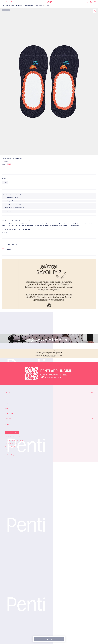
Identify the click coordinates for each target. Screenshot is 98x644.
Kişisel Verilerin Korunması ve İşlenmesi (16, 441)
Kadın (12, 6)
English (7, 424)
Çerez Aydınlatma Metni (11, 443)
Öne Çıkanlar (9, 398)
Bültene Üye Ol (13, 432)
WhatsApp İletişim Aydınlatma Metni (15, 455)
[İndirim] (11, 2)
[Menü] (3, 2)
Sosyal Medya (9, 413)
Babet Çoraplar (29, 6)
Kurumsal (8, 403)
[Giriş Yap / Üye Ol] (91, 2)
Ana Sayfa (6, 6)
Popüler (7, 393)
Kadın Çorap (19, 6)
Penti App (8, 419)
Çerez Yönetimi (9, 452)
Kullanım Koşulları (10, 449)
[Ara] (7, 2)
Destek (7, 408)
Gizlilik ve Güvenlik (10, 446)
